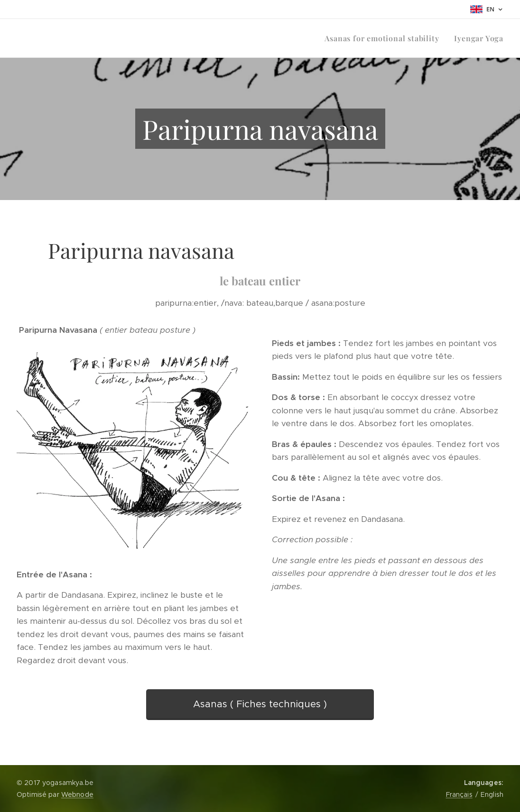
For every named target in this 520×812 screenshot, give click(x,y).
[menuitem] (384, 38)
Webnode (77, 794)
